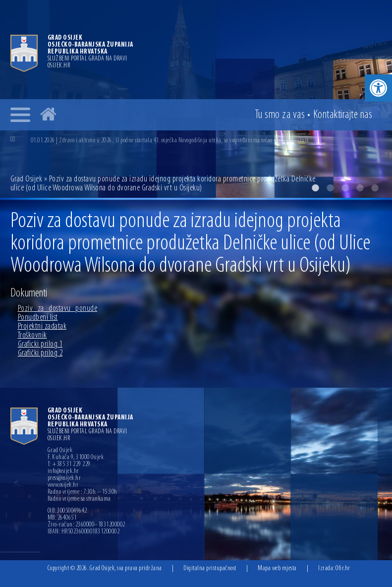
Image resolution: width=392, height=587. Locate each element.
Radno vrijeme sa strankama (79, 499)
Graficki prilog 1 (40, 344)
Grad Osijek (27, 179)
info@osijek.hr (63, 471)
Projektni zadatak (42, 326)
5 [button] (375, 188)
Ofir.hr (343, 568)
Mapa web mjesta (277, 568)
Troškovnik (32, 335)
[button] (378, 88)
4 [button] (360, 188)
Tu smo (280, 115)
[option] (206, 140)
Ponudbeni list (38, 318)
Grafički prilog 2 (40, 353)
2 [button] (330, 188)
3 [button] (345, 188)
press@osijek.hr (64, 478)
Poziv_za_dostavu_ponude (58, 309)
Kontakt (343, 115)
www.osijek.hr (63, 485)
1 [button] (315, 188)
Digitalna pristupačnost (210, 568)
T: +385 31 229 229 (69, 465)
